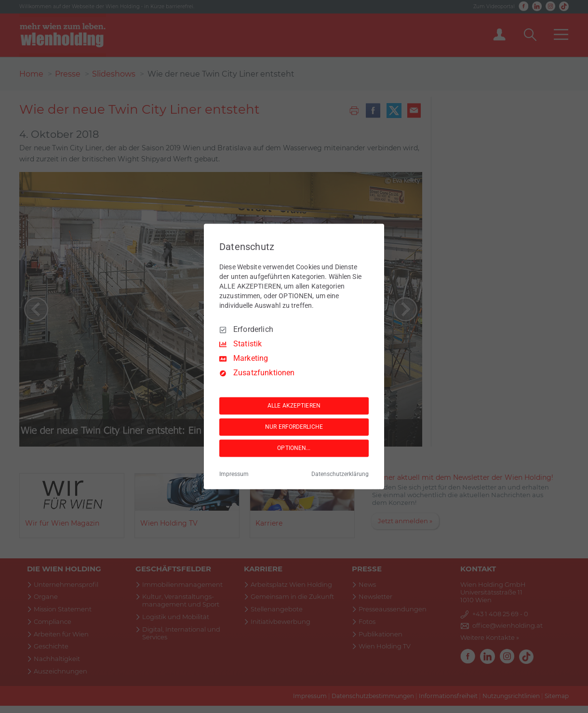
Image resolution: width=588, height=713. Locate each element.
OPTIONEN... (294, 448)
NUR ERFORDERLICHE (294, 427)
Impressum (234, 475)
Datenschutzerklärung (340, 475)
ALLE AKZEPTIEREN (294, 406)
